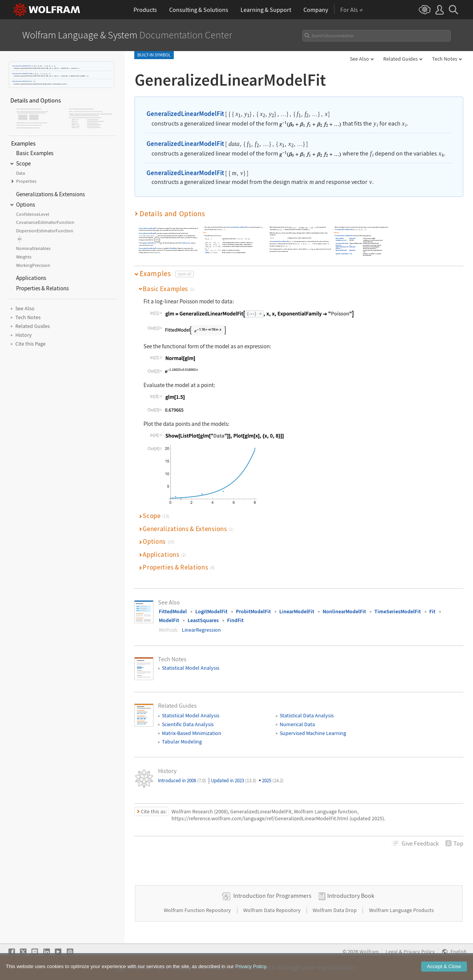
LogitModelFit (211, 611)
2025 (273, 781)
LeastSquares (203, 620)
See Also (359, 59)
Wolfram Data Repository (273, 910)
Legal (392, 952)
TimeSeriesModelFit (398, 611)
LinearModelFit (297, 611)
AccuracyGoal (340, 239)
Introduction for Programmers (272, 896)
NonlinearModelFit (344, 611)
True (351, 254)
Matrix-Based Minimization (192, 733)
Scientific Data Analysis (188, 724)
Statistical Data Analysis (307, 715)
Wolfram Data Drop (335, 910)
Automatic (353, 239)
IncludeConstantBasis (342, 254)
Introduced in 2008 (182, 781)
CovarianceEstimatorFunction (342, 244)
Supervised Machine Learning (313, 733)
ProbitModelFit (253, 611)
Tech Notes (445, 59)
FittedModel (174, 248)
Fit (432, 611)
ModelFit (169, 620)
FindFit (235, 620)
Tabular (207, 252)
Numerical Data (297, 724)
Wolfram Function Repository (198, 910)
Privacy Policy (419, 952)
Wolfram (369, 952)
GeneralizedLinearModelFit (21, 66)
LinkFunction (186, 243)
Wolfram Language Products (401, 910)
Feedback (420, 843)
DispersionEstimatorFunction (342, 248)
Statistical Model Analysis (191, 668)
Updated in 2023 (234, 781)
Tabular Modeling (182, 742)
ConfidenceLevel (341, 240)
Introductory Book (351, 896)
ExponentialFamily (148, 243)
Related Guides (400, 59)
